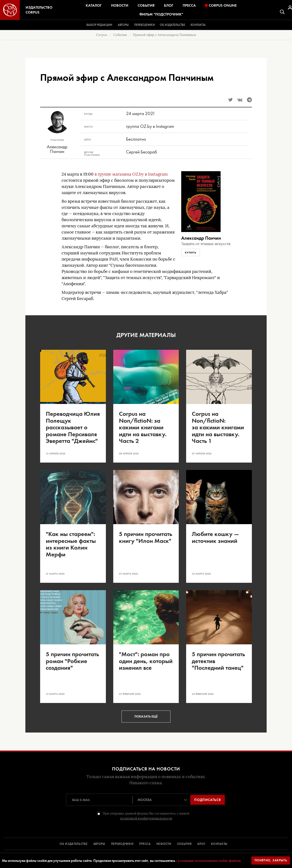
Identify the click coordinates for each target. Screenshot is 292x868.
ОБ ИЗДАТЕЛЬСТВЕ (74, 844)
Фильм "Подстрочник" (161, 14)
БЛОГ (202, 844)
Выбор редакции (99, 25)
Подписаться (208, 800)
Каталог (94, 5)
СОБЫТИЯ (184, 844)
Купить (191, 252)
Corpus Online (221, 5)
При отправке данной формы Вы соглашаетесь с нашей (146, 816)
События (146, 5)
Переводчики (145, 25)
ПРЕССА (145, 844)
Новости (120, 5)
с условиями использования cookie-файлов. (209, 861)
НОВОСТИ (164, 844)
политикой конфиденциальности (146, 818)
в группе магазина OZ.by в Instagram (131, 174)
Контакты (198, 25)
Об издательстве (172, 25)
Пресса (189, 5)
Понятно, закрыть (271, 860)
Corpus (102, 35)
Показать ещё (146, 716)
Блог (169, 5)
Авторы (123, 25)
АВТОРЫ (99, 844)
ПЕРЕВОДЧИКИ (122, 844)
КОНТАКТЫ (219, 844)
